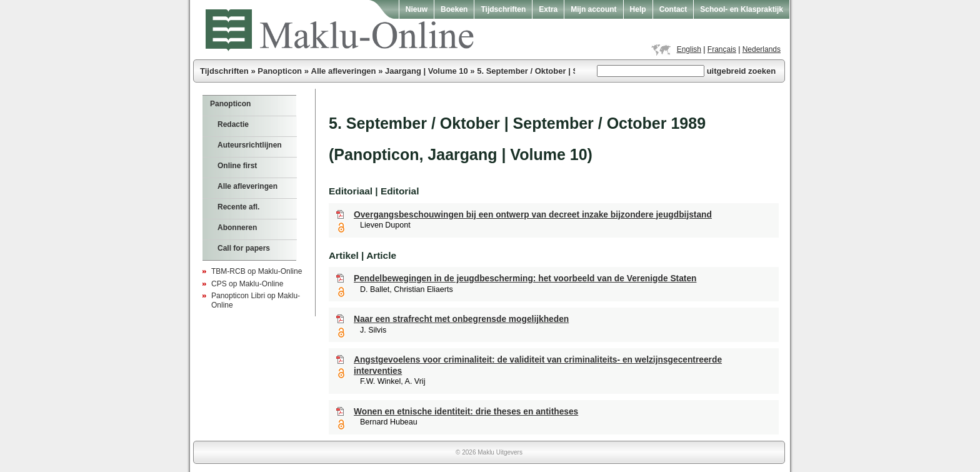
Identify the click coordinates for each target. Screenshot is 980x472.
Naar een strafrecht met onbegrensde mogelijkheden (461, 319)
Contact (673, 9)
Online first (237, 166)
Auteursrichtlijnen (250, 145)
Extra (548, 9)
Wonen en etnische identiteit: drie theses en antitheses (466, 412)
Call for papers (244, 248)
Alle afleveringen (344, 71)
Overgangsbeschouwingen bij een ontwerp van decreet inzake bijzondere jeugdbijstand (533, 215)
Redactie (233, 124)
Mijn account (593, 9)
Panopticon (280, 71)
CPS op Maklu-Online (247, 284)
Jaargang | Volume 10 (427, 71)
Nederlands (762, 49)
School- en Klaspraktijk (742, 9)
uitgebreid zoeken (742, 71)
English (689, 49)
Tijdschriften (503, 9)
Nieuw (417, 9)
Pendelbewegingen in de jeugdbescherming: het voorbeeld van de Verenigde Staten (525, 279)
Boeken (454, 9)
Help (638, 9)
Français (722, 49)
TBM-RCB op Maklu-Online (257, 271)
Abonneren (237, 228)
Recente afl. (238, 207)
